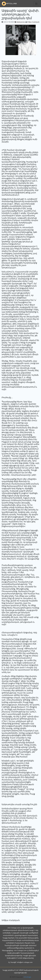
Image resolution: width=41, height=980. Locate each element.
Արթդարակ (20, 22)
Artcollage (27, 977)
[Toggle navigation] (36, 4)
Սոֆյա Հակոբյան (33, 22)
